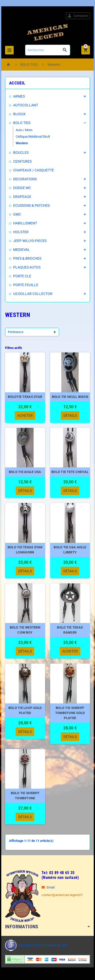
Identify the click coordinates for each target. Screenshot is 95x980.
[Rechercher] (48, 50)
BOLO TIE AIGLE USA (25, 472)
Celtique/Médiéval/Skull (33, 137)
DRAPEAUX (22, 197)
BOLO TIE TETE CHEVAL (70, 472)
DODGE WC (22, 188)
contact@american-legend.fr (62, 895)
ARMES (19, 96)
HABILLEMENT (25, 223)
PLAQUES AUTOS (27, 267)
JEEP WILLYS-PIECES (30, 241)
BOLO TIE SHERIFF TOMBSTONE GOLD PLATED (70, 713)
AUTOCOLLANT (26, 105)
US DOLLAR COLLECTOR (33, 294)
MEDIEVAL (22, 250)
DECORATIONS (25, 179)
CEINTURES (22, 161)
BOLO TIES (22, 123)
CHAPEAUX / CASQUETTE (34, 170)
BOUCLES (21, 153)
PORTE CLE (22, 276)
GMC (17, 214)
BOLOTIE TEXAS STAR (25, 397)
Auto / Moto (24, 130)
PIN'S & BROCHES (27, 258)
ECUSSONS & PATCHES (31, 205)
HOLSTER (21, 232)
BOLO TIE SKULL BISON (70, 397)
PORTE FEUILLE (26, 285)
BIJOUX (19, 114)
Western (22, 143)
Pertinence (16, 332)
